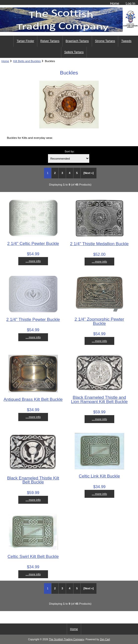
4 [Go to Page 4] (69, 173)
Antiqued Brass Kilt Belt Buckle (33, 399)
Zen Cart (105, 639)
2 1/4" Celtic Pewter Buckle (33, 243)
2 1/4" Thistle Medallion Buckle (99, 244)
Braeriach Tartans (77, 41)
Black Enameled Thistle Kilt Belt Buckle (33, 480)
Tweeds (126, 41)
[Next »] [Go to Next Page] (89, 173)
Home (115, 3)
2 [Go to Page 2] (55, 173)
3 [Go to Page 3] (62, 173)
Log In (130, 3)
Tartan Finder (25, 41)
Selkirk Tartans (74, 52)
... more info (33, 261)
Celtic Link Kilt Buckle (99, 476)
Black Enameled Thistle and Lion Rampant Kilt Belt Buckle (99, 399)
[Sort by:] (69, 158)
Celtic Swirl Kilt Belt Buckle (33, 556)
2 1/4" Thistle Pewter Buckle (33, 319)
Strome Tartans (105, 41)
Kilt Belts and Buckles (27, 61)
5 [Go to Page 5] (77, 173)
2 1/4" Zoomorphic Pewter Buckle (99, 321)
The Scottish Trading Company (67, 639)
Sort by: (69, 151)
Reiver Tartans (50, 41)
